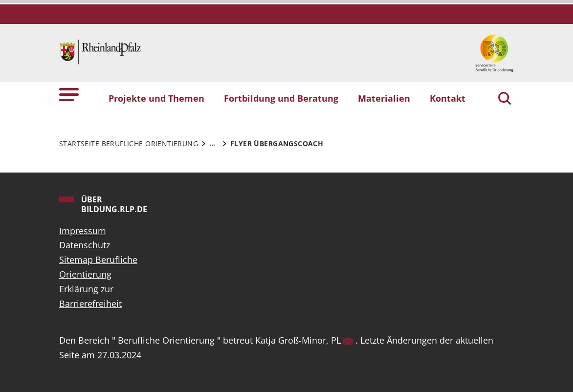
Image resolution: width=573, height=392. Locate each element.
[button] (69, 94)
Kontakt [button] (448, 98)
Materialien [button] (384, 98)
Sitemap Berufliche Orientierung (98, 267)
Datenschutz (85, 245)
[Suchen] (505, 99)
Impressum (83, 231)
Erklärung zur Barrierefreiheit (90, 296)
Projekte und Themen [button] (156, 98)
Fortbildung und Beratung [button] (281, 98)
